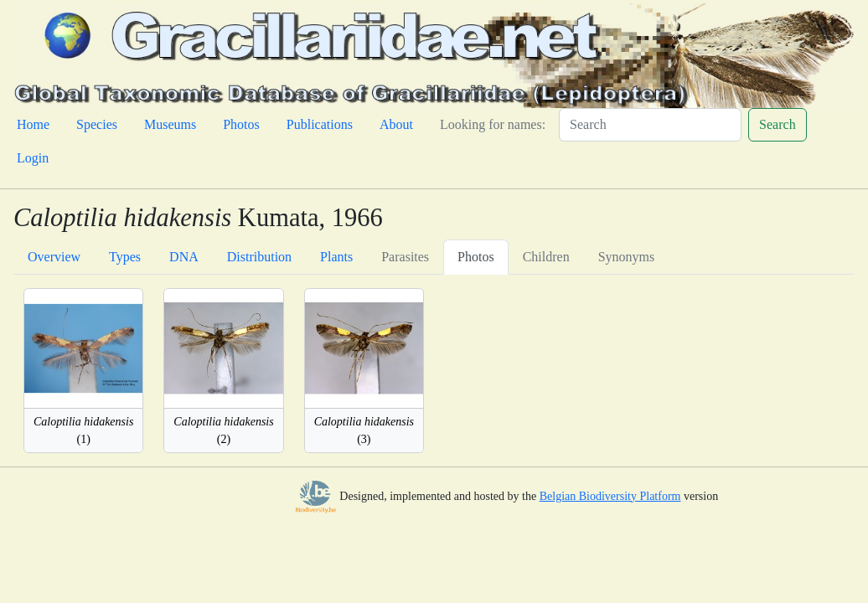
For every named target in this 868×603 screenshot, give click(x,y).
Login (33, 158)
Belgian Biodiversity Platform (610, 496)
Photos (241, 124)
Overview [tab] (54, 257)
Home (33, 124)
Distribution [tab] (259, 257)
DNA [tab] (184, 257)
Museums (170, 124)
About (396, 124)
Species (97, 124)
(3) (364, 430)
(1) (83, 430)
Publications (320, 124)
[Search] (650, 125)
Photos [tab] (476, 257)
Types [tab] (125, 257)
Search (778, 124)
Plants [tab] (336, 257)
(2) (223, 430)
